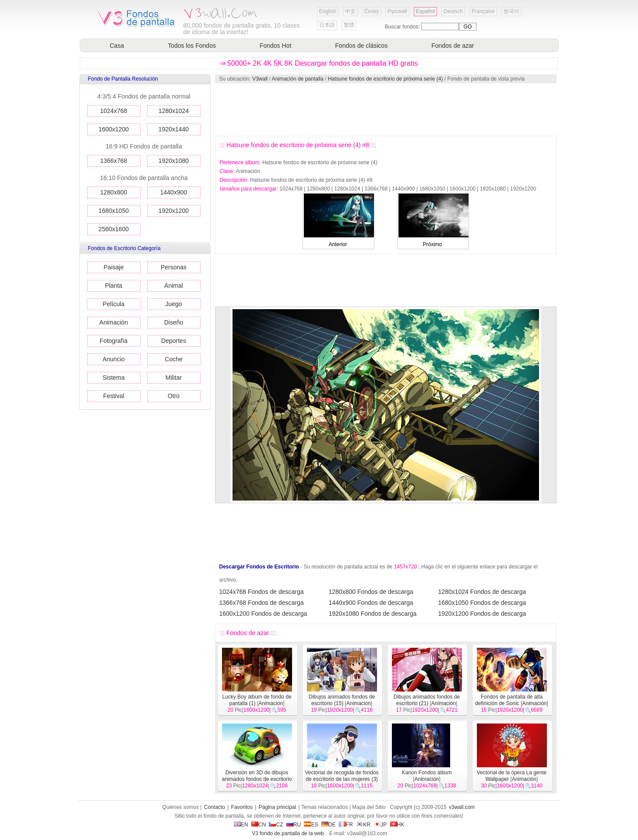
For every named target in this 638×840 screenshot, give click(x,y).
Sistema (114, 378)
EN (241, 825)
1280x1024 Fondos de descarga (482, 592)
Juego (173, 304)
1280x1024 (174, 111)
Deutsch (453, 11)
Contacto (215, 807)
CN (259, 825)
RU (294, 825)
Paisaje (114, 267)
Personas (174, 267)
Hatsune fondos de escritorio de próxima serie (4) (386, 79)
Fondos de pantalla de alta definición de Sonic (509, 700)
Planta (114, 286)
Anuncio (114, 359)
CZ (276, 825)
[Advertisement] (385, 109)
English (328, 11)
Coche (173, 359)
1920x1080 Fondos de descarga (373, 614)
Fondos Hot (275, 46)
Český (372, 11)
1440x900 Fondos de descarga (371, 603)
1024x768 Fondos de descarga (262, 592)
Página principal (277, 807)
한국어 (511, 11)
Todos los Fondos (192, 46)
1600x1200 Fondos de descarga (263, 614)
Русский (397, 11)
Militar (174, 378)
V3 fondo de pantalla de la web (288, 833)
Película (114, 304)
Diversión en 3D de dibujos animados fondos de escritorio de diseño (257, 779)
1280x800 (114, 192)
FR (346, 825)
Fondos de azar (453, 46)
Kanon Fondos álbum (427, 773)
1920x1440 (174, 129)
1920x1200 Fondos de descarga (482, 614)
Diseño (174, 322)
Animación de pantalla (298, 79)
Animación (114, 322)
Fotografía (114, 341)
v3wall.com (462, 807)
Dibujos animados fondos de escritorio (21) (427, 700)
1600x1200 (114, 129)
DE (329, 825)
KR (363, 825)
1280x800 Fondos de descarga (371, 592)
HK (397, 825)
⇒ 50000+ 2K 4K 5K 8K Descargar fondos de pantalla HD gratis (319, 63)
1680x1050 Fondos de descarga (482, 603)
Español (425, 11)
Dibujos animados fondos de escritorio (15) (342, 700)
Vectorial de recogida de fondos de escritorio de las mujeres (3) (342, 776)
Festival (113, 396)
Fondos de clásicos (361, 46)
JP (380, 825)
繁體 (349, 25)
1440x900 (174, 192)
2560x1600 (114, 229)
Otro (174, 396)
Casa (117, 46)
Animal (174, 286)
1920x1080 (174, 161)
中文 (350, 11)
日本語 (327, 25)
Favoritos (242, 807)
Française (483, 11)
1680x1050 (114, 211)
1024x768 (114, 111)
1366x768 (114, 161)
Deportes (174, 341)
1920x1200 (174, 211)
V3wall (260, 79)
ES (311, 825)
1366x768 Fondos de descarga (262, 603)
